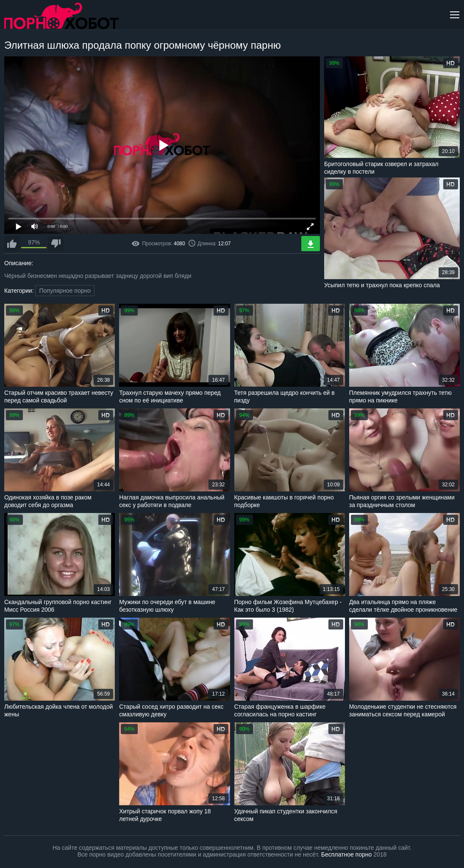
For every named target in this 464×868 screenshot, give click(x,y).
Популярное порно (65, 291)
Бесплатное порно (346, 854)
